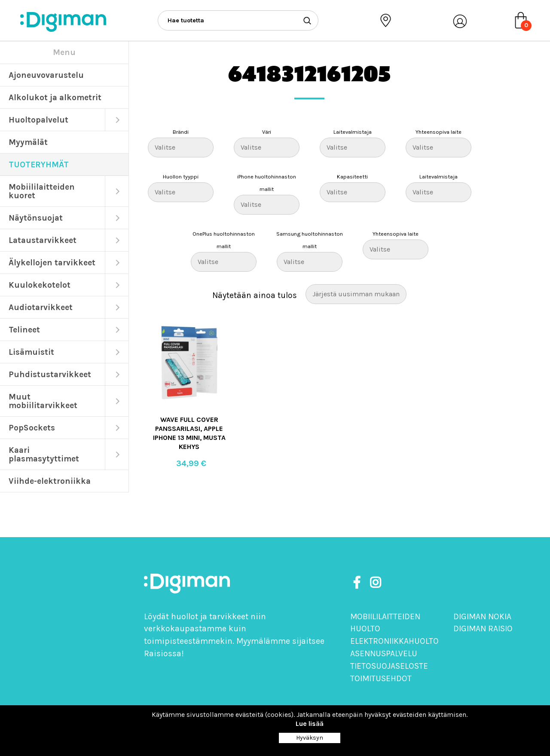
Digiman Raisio (483, 628)
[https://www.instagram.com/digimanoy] (375, 583)
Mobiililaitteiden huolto (385, 623)
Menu (64, 52)
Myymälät (28, 142)
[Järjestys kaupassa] (356, 294)
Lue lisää (310, 724)
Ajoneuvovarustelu (46, 75)
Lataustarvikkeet (43, 240)
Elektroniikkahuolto (394, 641)
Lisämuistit (31, 352)
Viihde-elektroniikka (50, 481)
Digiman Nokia (482, 616)
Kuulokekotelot (40, 285)
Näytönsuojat (36, 218)
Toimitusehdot (381, 678)
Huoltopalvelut (38, 120)
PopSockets (32, 428)
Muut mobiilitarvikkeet (43, 401)
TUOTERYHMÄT (39, 164)
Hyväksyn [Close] (310, 738)
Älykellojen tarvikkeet (52, 263)
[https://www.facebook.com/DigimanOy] (358, 583)
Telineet (24, 330)
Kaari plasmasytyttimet (44, 454)
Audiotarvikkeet (41, 307)
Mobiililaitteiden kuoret (42, 191)
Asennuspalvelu (384, 653)
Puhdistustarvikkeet (50, 374)
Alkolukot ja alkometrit (55, 97)
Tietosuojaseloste (389, 666)
